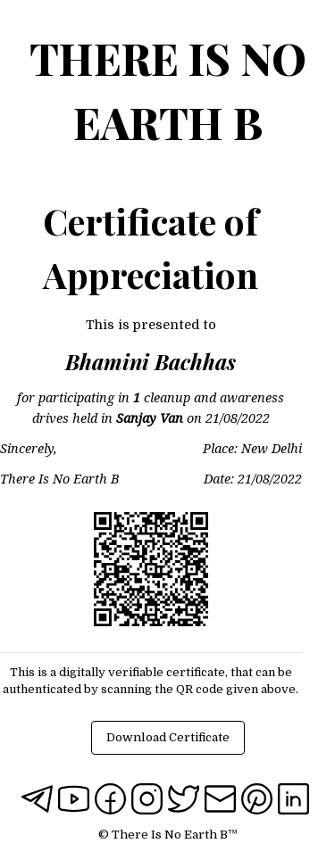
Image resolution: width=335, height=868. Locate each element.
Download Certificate (168, 737)
